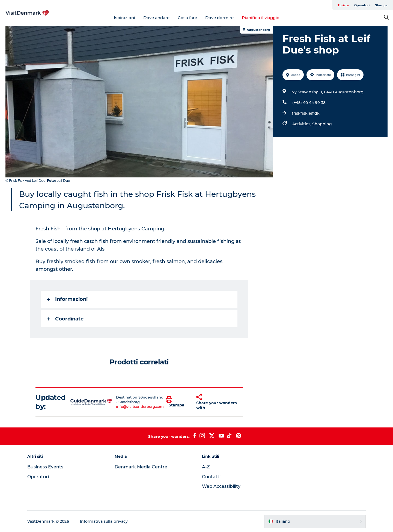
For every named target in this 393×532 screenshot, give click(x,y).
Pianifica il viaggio (261, 18)
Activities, (302, 124)
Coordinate (65, 319)
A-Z (206, 467)
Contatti (211, 477)
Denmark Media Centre (141, 467)
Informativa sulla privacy (104, 521)
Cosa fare (187, 18)
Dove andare (156, 18)
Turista (343, 5)
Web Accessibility (221, 486)
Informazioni (67, 299)
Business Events (45, 467)
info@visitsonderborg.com (140, 406)
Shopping (322, 124)
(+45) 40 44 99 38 (309, 103)
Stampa (381, 5)
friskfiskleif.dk (306, 113)
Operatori (362, 5)
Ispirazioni (124, 18)
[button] (177, 402)
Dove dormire (219, 18)
